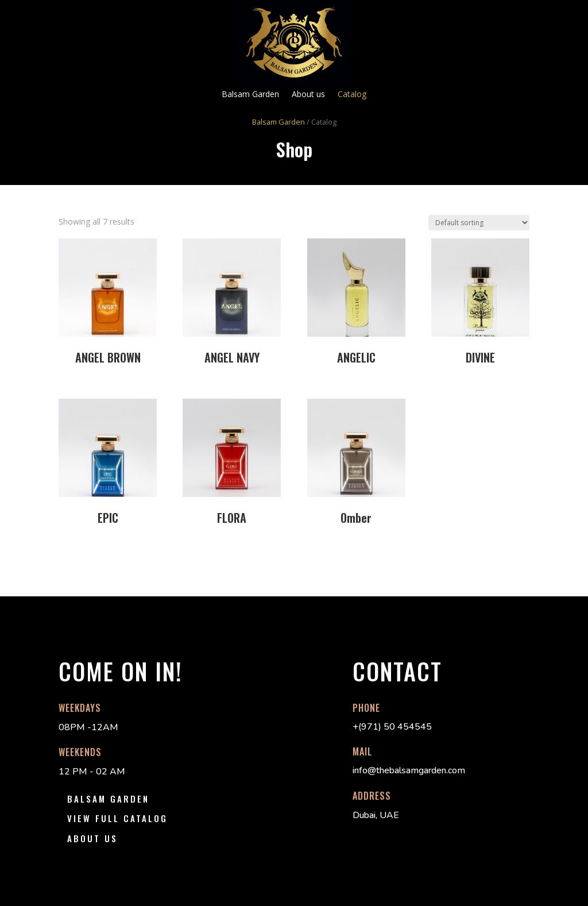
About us (308, 95)
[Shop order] (479, 223)
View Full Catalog (117, 818)
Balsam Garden (250, 95)
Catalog (352, 95)
